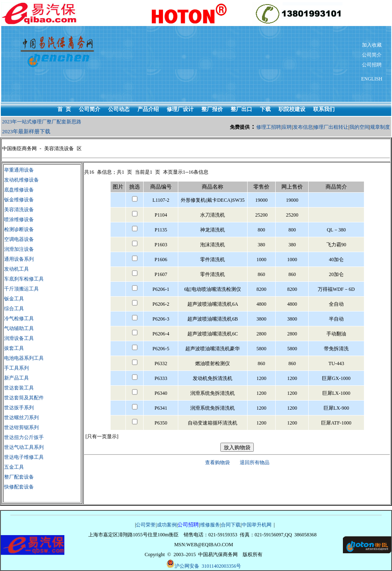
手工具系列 (17, 368)
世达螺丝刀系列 (21, 418)
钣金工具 (14, 299)
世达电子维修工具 (24, 457)
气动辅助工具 (19, 328)
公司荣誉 (146, 525)
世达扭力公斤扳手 (24, 437)
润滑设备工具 (19, 338)
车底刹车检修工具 (24, 279)
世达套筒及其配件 (24, 398)
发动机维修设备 (21, 180)
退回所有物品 (255, 462)
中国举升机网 (257, 525)
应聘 (287, 127)
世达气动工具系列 (24, 447)
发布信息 (303, 127)
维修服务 (210, 525)
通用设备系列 (19, 259)
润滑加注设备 (19, 249)
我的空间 (359, 127)
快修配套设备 (19, 487)
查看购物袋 (217, 462)
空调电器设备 (19, 239)
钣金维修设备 (19, 200)
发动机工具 (17, 269)
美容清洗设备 (19, 210)
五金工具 (14, 467)
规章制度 (380, 127)
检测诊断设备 (19, 229)
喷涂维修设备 (19, 219)
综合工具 (14, 309)
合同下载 (231, 525)
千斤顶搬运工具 (21, 289)
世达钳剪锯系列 (21, 427)
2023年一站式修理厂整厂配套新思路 (42, 122)
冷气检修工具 (19, 319)
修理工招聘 (269, 127)
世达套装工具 (19, 388)
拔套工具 (14, 348)
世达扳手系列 (19, 408)
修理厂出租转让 (331, 127)
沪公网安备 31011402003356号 (204, 564)
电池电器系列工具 (24, 358)
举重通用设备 (19, 170)
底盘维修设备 (19, 190)
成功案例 (167, 525)
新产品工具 (17, 378)
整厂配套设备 (19, 477)
